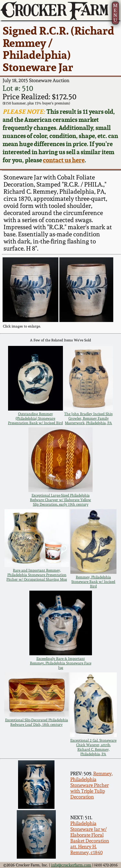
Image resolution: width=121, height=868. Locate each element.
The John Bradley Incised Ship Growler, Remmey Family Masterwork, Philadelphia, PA (88, 418)
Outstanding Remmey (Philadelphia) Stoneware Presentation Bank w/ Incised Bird (35, 418)
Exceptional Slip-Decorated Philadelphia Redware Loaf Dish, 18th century (37, 722)
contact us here (64, 160)
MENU (115, 13)
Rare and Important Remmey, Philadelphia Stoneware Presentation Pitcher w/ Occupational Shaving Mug (37, 575)
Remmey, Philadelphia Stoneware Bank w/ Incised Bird (93, 582)
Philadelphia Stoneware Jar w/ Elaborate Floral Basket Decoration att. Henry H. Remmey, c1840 (90, 838)
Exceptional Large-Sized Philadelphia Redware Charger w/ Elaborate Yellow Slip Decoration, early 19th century (60, 500)
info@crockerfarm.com (71, 865)
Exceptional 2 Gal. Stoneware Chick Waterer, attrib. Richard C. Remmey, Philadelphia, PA (93, 747)
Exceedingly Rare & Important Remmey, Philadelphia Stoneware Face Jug (61, 663)
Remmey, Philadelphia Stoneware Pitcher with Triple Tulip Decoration (91, 785)
